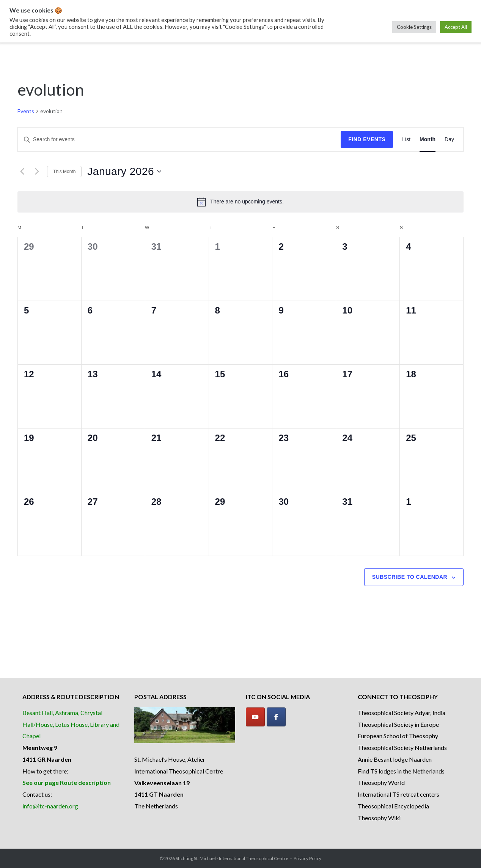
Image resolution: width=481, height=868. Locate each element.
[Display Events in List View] (406, 139)
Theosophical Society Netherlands (402, 747)
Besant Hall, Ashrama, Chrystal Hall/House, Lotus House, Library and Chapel (71, 724)
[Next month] (37, 172)
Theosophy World (381, 782)
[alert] (240, 202)
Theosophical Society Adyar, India (402, 713)
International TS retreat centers (398, 794)
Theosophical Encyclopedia (393, 806)
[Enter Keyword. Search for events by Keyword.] (179, 139)
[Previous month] (22, 172)
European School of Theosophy (398, 736)
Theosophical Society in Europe (398, 724)
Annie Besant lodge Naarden (395, 759)
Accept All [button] (456, 27)
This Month (64, 172)
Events (26, 111)
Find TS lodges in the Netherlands (401, 771)
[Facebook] (276, 717)
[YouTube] (255, 717)
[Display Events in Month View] (428, 139)
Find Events (367, 139)
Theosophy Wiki (379, 818)
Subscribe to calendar (410, 577)
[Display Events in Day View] (449, 139)
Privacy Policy (307, 858)
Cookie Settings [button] (414, 27)
